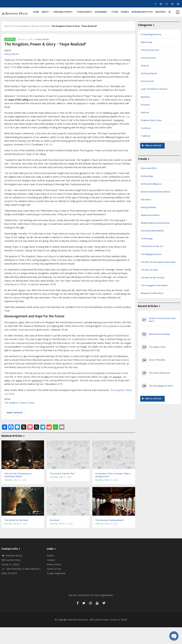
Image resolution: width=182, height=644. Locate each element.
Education (146, 216)
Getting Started (149, 90)
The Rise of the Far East (153, 294)
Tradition (146, 153)
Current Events (148, 75)
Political (145, 129)
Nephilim (145, 113)
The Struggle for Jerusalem (154, 302)
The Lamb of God (157, 364)
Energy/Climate (148, 224)
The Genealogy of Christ (161, 403)
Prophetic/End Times (151, 137)
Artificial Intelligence (151, 200)
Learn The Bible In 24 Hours (154, 106)
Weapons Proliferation (152, 310)
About (49, 14)
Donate (136, 14)
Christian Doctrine (150, 67)
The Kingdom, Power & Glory (19, 419)
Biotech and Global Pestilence (156, 208)
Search (50, 572)
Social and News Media (152, 247)
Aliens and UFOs (149, 185)
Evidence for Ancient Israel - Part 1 (163, 336)
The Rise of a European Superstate (158, 279)
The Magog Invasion (151, 271)
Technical (146, 145)
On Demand (109, 14)
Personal (10, 56)
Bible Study (146, 59)
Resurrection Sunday (159, 351)
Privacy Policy (54, 581)
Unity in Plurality (157, 377)
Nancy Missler (43, 56)
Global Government (150, 232)
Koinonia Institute (155, 14)
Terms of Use (54, 586)
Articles (36, 43)
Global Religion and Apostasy (155, 240)
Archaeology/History (151, 51)
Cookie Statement (56, 590)
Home (37, 14)
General (145, 82)
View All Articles (153, 162)
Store (124, 14)
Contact (51, 577)
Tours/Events (90, 14)
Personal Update (68, 14)
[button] (174, 636)
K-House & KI (147, 98)
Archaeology (147, 193)
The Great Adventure (159, 390)
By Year (46, 43)
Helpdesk (40, 27)
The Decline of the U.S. (152, 263)
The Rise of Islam (149, 286)
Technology (147, 255)
